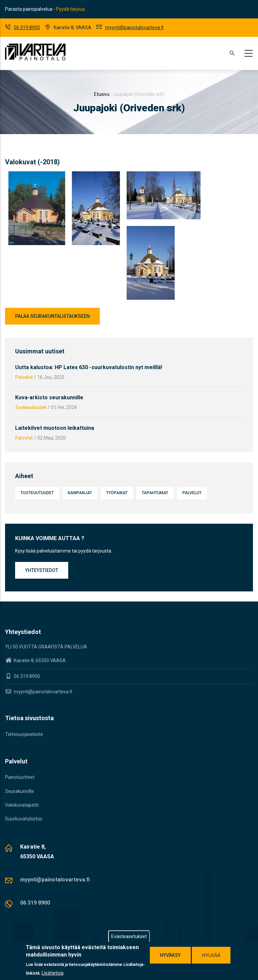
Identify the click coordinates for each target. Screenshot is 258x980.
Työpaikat (117, 493)
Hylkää (211, 955)
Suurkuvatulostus (24, 819)
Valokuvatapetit (22, 805)
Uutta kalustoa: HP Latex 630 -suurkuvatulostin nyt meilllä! (89, 367)
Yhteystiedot (42, 570)
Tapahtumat (155, 493)
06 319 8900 (27, 27)
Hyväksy (170, 955)
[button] (37, 175)
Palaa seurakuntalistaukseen (52, 316)
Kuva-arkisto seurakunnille (49, 397)
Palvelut (24, 377)
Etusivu (102, 94)
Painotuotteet (20, 777)
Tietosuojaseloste (24, 734)
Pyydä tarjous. (71, 9)
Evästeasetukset (129, 936)
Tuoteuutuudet (31, 407)
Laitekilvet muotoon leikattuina (55, 428)
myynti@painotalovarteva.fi (134, 27)
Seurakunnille (19, 791)
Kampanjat (80, 493)
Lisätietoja (53, 973)
